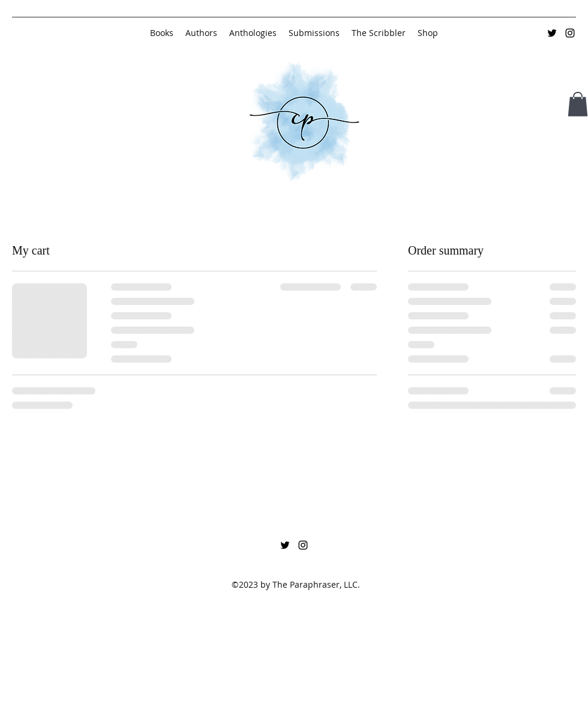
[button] (578, 104)
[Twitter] (552, 33)
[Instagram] (570, 33)
